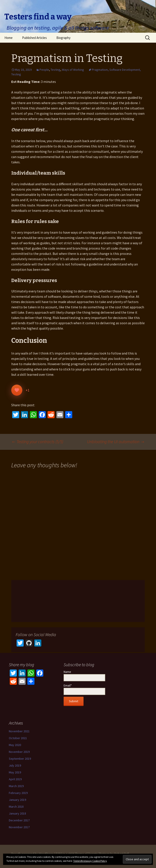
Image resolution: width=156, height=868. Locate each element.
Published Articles (34, 38)
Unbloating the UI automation (116, 442)
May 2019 (15, 772)
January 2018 (17, 813)
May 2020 (15, 745)
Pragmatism (100, 70)
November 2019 (19, 752)
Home (9, 38)
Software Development (125, 70)
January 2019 (17, 800)
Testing (55, 70)
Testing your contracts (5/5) (37, 442)
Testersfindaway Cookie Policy (90, 861)
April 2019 (15, 779)
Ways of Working (73, 70)
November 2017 (19, 827)
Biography (63, 38)
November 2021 (19, 731)
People (44, 70)
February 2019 (18, 793)
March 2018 (16, 807)
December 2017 (19, 820)
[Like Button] (17, 390)
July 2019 (15, 765)
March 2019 (16, 786)
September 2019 (20, 759)
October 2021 (18, 738)
